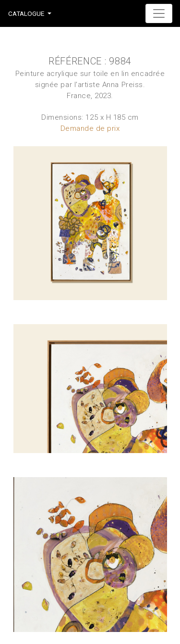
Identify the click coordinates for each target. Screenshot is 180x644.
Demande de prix (90, 128)
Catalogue (26, 13)
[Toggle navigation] (159, 13)
